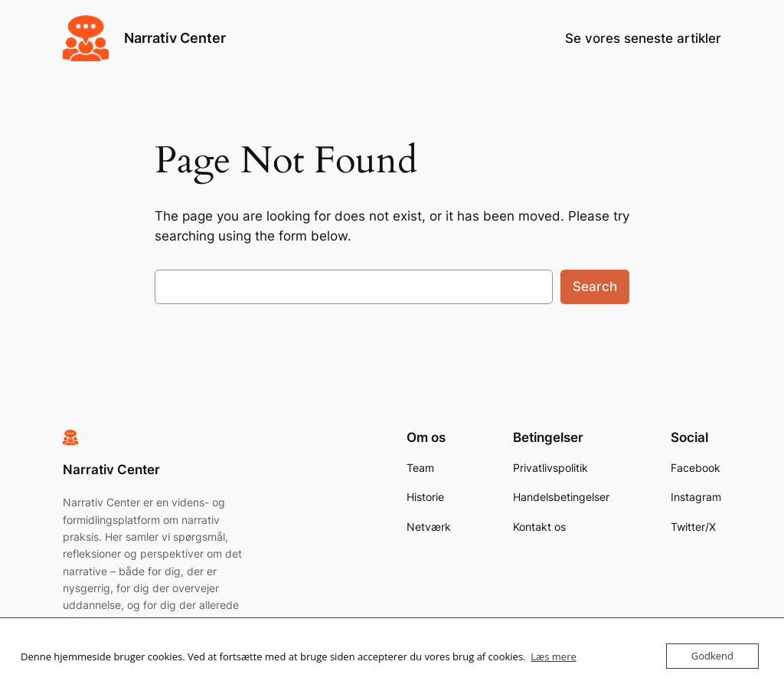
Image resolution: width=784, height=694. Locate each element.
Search (595, 286)
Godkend (712, 656)
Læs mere (554, 656)
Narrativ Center (175, 38)
